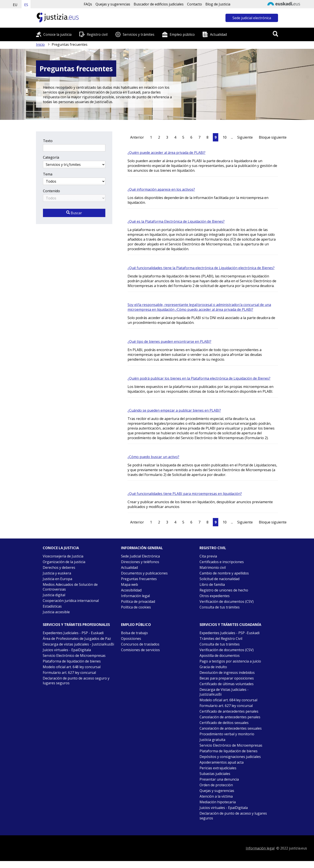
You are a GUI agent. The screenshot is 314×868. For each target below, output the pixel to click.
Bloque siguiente (273, 137)
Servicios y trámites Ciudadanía (230, 625)
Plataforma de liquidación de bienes (72, 661)
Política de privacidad (138, 601)
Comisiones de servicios (140, 650)
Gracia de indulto (213, 667)
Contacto (195, 4)
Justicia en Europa (57, 579)
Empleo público (182, 34)
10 (225, 137)
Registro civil (97, 34)
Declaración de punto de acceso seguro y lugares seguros (76, 681)
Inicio (40, 44)
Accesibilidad (131, 590)
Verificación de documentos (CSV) (227, 601)
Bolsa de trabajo (134, 633)
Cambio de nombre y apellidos (224, 573)
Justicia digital (54, 595)
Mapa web (130, 584)
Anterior (137, 137)
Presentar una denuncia (219, 779)
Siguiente (245, 137)
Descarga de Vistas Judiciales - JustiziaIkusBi (224, 692)
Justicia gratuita (212, 740)
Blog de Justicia (218, 4)
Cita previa (208, 556)
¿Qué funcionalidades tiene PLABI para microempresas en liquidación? (185, 494)
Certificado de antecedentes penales (229, 711)
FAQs (88, 4)
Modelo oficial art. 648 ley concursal (72, 667)
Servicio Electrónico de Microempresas (74, 656)
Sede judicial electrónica (252, 18)
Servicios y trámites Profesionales (76, 625)
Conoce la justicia (57, 34)
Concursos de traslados (140, 644)
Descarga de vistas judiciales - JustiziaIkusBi (78, 644)
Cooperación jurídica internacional (71, 601)
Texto (48, 141)
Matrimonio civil (213, 567)
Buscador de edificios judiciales (159, 4)
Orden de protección (216, 785)
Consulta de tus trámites (220, 607)
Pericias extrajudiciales (218, 768)
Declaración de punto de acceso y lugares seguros (233, 816)
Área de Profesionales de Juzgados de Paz (77, 639)
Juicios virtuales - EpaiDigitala (67, 650)
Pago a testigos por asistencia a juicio (230, 661)
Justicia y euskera (57, 573)
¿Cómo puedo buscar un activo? (153, 457)
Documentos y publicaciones (144, 573)
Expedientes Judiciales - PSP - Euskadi (73, 633)
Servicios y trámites (139, 34)
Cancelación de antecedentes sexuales (231, 728)
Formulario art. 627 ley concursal (69, 673)
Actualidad (218, 34)
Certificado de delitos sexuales (224, 723)
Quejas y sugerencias (113, 4)
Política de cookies (136, 607)
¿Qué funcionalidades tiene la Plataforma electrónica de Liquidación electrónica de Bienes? (201, 268)
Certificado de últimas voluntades (227, 684)
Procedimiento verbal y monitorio (227, 734)
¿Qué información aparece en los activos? (161, 189)
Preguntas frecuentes (139, 579)
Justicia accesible (56, 612)
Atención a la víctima (216, 796)
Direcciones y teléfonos (140, 562)
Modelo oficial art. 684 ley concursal (228, 700)
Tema (48, 174)
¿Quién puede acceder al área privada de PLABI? (166, 153)
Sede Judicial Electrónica (140, 556)
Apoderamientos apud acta (222, 762)
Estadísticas (52, 606)
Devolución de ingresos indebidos (227, 673)
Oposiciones (131, 639)
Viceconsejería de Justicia (63, 556)
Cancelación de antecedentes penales (230, 717)
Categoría (51, 157)
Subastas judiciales (215, 774)
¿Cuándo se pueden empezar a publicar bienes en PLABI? (174, 410)
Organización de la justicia (64, 562)
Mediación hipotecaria (218, 802)
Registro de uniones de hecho (224, 590)
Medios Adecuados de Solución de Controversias (70, 587)
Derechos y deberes (59, 567)
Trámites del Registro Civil (221, 639)
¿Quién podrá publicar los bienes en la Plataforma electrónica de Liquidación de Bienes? (199, 378)
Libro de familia (212, 584)
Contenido (51, 191)
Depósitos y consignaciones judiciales (230, 757)
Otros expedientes (215, 596)
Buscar (74, 213)
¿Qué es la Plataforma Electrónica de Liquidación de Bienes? (176, 221)
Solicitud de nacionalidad (219, 579)
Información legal (135, 596)
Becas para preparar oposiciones (227, 678)
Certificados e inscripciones (222, 562)
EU (15, 5)
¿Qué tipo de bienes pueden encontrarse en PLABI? (169, 341)
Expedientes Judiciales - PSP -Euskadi (230, 633)
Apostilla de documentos (220, 656)
